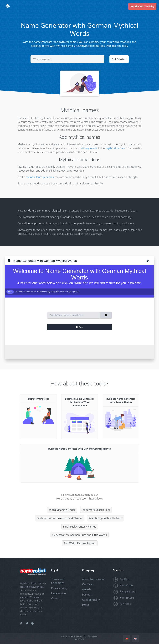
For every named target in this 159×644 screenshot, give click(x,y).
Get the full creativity (142, 6)
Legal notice (58, 593)
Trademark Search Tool (96, 510)
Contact (56, 598)
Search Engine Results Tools (105, 518)
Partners (87, 595)
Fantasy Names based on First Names (59, 518)
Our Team (88, 584)
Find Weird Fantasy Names (80, 543)
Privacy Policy (59, 588)
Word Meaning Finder (62, 510)
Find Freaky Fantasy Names (80, 527)
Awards (87, 589)
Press (86, 605)
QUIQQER (79, 639)
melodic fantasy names (40, 177)
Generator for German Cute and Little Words (80, 535)
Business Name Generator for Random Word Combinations (79, 402)
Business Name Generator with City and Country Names (79, 449)
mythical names (115, 148)
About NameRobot (94, 579)
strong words (89, 148)
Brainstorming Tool (38, 399)
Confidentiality (91, 600)
